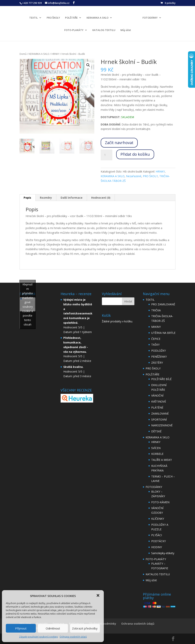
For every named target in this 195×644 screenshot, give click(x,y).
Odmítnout (53, 628)
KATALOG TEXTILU (104, 30)
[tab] (27, 198)
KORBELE (157, 454)
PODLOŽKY (158, 351)
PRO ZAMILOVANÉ (163, 304)
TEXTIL (35, 17)
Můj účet (126, 30)
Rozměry (46, 198)
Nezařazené (134, 176)
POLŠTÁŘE (73, 17)
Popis (27, 198)
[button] (98, 595)
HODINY (157, 547)
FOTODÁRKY (149, 17)
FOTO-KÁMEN (160, 502)
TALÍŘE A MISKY (161, 460)
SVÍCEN (156, 448)
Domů (23, 54)
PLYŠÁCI (157, 535)
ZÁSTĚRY (157, 363)
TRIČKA (156, 310)
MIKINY (156, 327)
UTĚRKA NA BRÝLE (163, 333)
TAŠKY (155, 345)
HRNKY (55, 54)
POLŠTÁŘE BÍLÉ (161, 379)
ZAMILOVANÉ (160, 413)
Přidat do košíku (135, 154)
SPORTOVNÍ (159, 419)
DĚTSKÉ (156, 431)
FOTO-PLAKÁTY (74, 30)
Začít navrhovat (119, 143)
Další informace (72, 198)
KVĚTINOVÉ (159, 401)
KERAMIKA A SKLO (99, 17)
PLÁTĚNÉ (157, 407)
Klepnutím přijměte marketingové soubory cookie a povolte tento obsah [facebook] (28, 304)
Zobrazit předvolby (85, 628)
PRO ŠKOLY (55, 17)
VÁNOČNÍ (157, 395)
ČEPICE (156, 339)
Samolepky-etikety (163, 553)
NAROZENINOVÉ (162, 425)
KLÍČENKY (158, 519)
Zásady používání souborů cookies (38, 637)
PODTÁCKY (158, 541)
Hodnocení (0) (101, 198)
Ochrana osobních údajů (73, 637)
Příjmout (21, 628)
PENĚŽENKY (159, 357)
